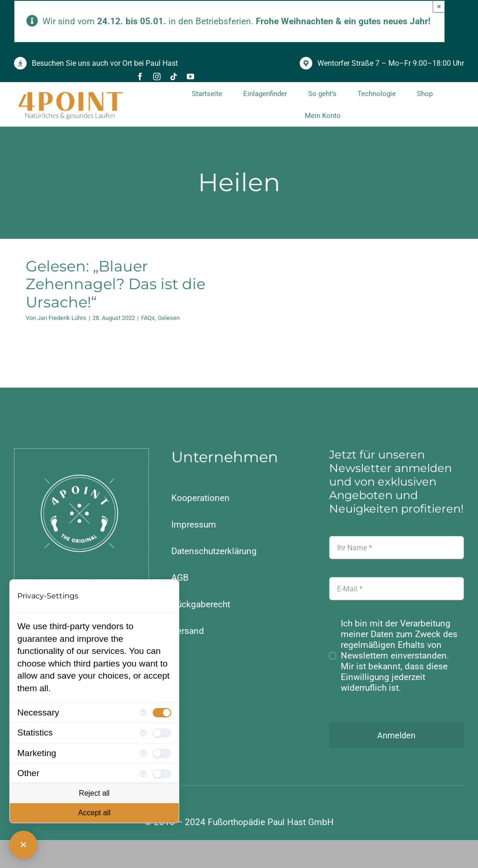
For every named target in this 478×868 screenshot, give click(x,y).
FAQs (148, 318)
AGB (180, 578)
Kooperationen (200, 498)
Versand (188, 631)
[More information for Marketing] (143, 753)
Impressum (194, 524)
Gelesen (169, 318)
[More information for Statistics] (143, 733)
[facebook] (140, 76)
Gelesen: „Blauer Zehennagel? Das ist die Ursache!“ (116, 284)
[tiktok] (174, 76)
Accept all (94, 813)
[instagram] (157, 76)
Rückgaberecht (201, 604)
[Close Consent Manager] (23, 845)
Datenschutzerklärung (214, 551)
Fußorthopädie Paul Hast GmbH (271, 822)
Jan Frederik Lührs (62, 318)
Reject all (94, 793)
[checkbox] (162, 713)
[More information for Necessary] (143, 713)
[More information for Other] (143, 774)
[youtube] (190, 76)
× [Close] (439, 6)
